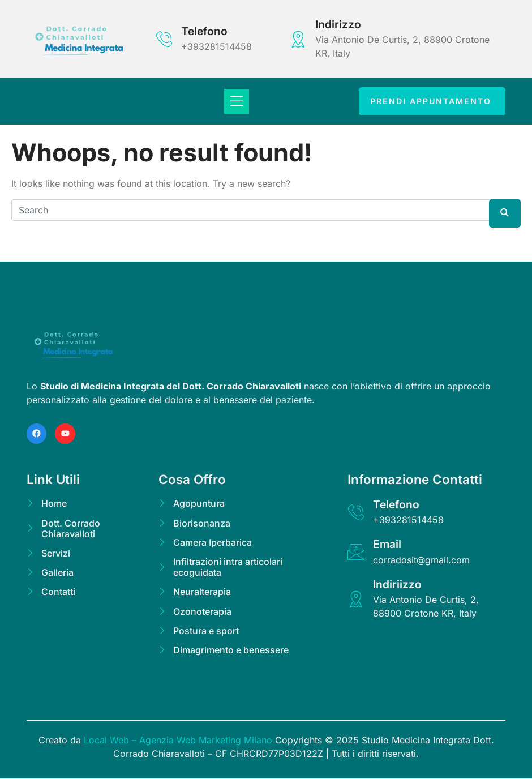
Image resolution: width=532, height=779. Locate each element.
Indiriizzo (397, 584)
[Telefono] (164, 39)
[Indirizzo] (298, 39)
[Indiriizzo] (356, 599)
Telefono (204, 31)
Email (387, 545)
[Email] (356, 553)
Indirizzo (338, 24)
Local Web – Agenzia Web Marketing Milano (179, 741)
